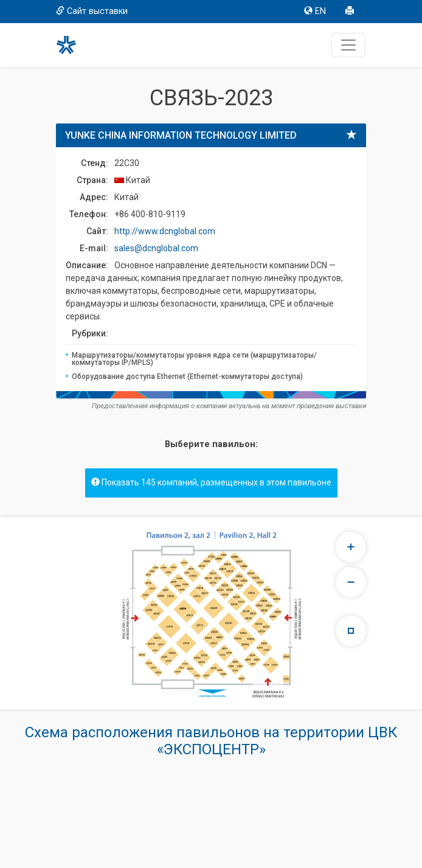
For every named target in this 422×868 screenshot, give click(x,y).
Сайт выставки (92, 11)
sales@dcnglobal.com (156, 248)
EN (315, 11)
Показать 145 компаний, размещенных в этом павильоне (211, 482)
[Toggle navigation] (348, 45)
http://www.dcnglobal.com (165, 231)
